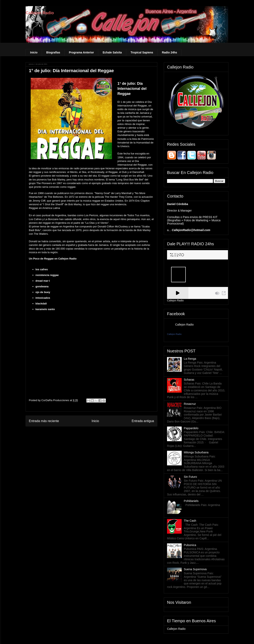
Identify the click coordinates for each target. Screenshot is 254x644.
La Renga (190, 359)
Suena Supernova (195, 569)
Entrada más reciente (44, 421)
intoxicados (43, 298)
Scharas (189, 380)
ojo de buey (43, 292)
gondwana (42, 286)
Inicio (34, 52)
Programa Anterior (81, 52)
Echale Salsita (112, 52)
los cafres (42, 269)
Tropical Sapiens (142, 52)
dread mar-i (43, 281)
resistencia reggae (47, 275)
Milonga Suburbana (196, 452)
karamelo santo (45, 309)
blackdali (41, 304)
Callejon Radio (40, 13)
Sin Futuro (190, 477)
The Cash (190, 521)
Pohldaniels (191, 501)
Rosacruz (190, 404)
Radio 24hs (170, 52)
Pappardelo (191, 428)
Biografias (53, 52)
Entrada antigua (143, 421)
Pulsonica (190, 545)
